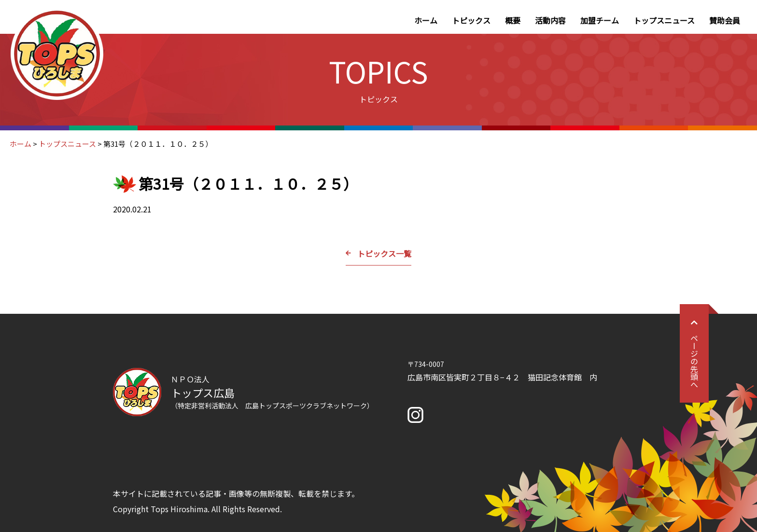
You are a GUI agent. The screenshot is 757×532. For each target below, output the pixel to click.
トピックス (471, 20)
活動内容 (550, 20)
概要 (513, 20)
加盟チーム (600, 20)
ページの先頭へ (694, 353)
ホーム (426, 20)
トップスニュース (664, 20)
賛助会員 (725, 20)
